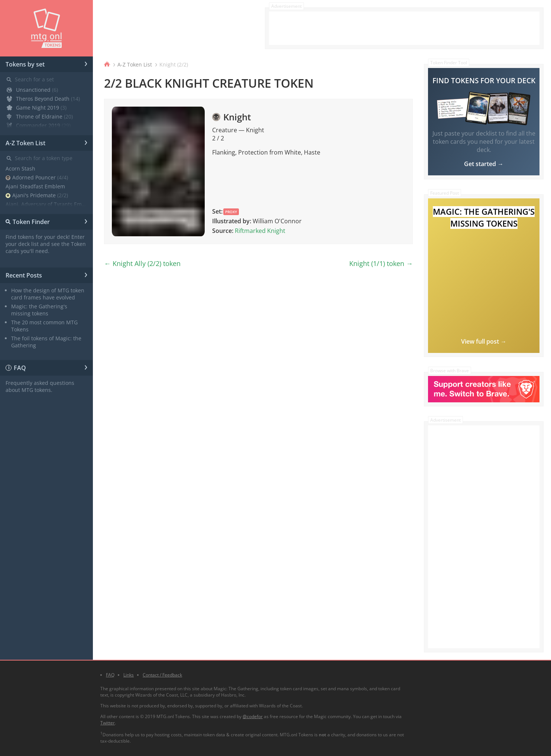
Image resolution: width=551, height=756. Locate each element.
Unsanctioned (32, 90)
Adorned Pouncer (37, 177)
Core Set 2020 (34, 134)
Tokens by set (46, 63)
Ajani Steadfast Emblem (35, 186)
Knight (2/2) (174, 64)
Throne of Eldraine (40, 116)
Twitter (108, 723)
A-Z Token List (46, 142)
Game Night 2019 (37, 108)
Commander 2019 (39, 125)
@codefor (253, 716)
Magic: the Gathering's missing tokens (39, 310)
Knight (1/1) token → (381, 263)
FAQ (46, 367)
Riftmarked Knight (260, 231)
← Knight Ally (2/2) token (142, 263)
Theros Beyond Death (43, 99)
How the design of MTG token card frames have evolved (48, 294)
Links (129, 675)
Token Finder (45, 221)
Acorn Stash (20, 168)
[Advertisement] (404, 28)
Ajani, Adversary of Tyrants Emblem (46, 204)
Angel (22, 213)
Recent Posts (46, 274)
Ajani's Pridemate (37, 195)
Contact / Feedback (162, 675)
